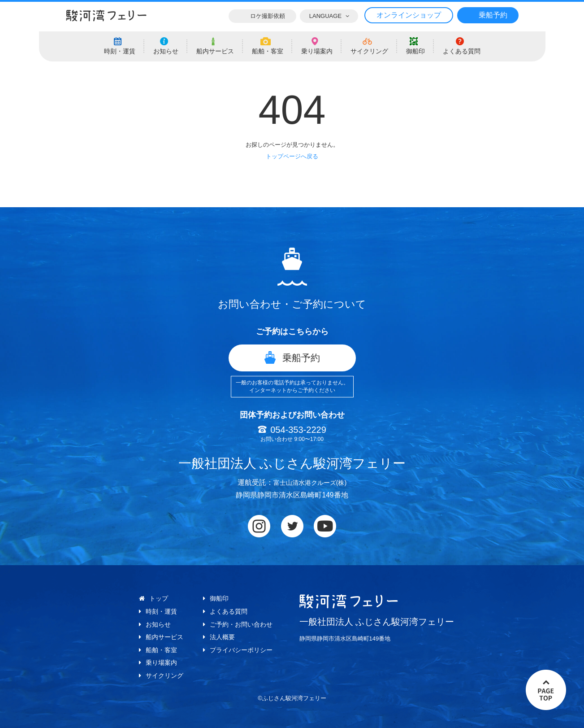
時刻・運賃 (161, 611)
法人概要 (222, 637)
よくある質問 (229, 611)
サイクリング (164, 676)
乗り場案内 (161, 663)
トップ (159, 598)
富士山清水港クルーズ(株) (310, 482)
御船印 (219, 598)
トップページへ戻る (292, 156)
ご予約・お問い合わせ (241, 624)
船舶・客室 (161, 650)
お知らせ (158, 624)
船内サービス (164, 637)
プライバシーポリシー (241, 650)
